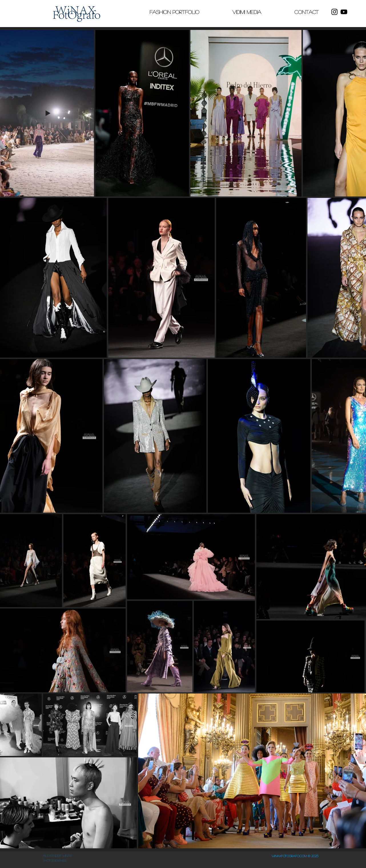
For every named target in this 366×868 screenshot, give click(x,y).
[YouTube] (344, 12)
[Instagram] (334, 12)
